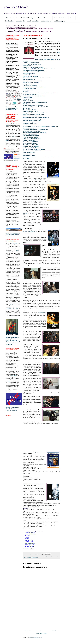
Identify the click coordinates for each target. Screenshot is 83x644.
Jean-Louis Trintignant (29, 152)
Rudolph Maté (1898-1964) (30, 110)
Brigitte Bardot (27, 66)
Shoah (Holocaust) (46, 21)
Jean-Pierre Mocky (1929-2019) (31, 122)
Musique (30, 557)
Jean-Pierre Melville (37, 180)
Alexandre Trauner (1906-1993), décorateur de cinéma (37, 151)
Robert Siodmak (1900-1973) (30, 145)
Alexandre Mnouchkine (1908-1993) (32, 120)
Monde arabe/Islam (33, 21)
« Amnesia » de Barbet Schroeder (32, 139)
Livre (27, 557)
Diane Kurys (26, 104)
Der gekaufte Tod (33, 231)
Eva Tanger (8, 352)
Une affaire (12, 310)
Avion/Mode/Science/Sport (27, 18)
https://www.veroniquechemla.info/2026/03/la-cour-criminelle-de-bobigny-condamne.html (13, 235)
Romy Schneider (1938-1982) (31, 137)
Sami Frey (26, 92)
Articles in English (59, 21)
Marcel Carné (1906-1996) (30, 79)
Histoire (53, 556)
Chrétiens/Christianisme (44, 18)
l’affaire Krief (13, 304)
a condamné (11, 45)
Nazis (33, 557)
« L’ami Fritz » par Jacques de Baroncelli (34, 67)
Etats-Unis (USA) (43, 556)
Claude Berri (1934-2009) (30, 73)
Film (48, 556)
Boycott (34, 556)
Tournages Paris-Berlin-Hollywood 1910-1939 (35, 133)
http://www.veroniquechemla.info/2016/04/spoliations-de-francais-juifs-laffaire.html (13, 339)
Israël (56, 556)
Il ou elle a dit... (9, 21)
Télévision (36, 557)
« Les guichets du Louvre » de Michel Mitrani (35, 113)
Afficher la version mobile (42, 634)
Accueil (41, 631)
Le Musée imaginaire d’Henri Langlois (33, 105)
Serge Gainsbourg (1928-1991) (31, 95)
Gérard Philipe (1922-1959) (30, 134)
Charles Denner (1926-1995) (30, 85)
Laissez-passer (42, 312)
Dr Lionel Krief (14, 244)
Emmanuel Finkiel (28, 90)
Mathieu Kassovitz (28, 101)
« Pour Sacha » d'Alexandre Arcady (32, 64)
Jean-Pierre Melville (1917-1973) (31, 111)
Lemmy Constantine (28, 84)
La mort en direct (28, 452)
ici (14, 136)
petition (7, 141)
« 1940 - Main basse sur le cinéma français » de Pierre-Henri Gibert (40, 93)
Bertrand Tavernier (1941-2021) (31, 146)
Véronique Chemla (16, 7)
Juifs (25, 557)
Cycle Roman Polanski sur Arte (31, 136)
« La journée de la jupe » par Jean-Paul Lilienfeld (36, 107)
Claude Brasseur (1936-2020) (31, 76)
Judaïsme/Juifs (20, 21)
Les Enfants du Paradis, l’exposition (32, 81)
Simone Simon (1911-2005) (30, 143)
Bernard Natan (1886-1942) (30, 125)
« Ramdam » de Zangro (29, 155)
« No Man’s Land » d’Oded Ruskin (32, 116)
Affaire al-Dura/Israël (11, 18)
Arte (32, 224)
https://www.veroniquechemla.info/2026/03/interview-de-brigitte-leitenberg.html (13, 343)
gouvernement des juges (12, 309)
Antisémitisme (30, 556)
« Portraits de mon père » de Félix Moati (33, 114)
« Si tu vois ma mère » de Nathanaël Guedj (34, 96)
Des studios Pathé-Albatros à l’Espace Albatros (35, 130)
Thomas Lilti (26, 108)
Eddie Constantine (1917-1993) (31, 82)
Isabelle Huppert (27, 98)
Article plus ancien (56, 631)
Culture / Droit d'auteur (61, 18)
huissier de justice (15, 296)
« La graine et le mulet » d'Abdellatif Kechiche (35, 102)
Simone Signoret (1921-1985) (31, 142)
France (72, 18)
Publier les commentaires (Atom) (36, 637)
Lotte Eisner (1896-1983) (29, 89)
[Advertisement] (41, 617)
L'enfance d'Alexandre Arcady (31, 63)
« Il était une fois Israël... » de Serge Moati (34, 119)
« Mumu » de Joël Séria (29, 140)
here (13, 146)
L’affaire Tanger (13, 376)
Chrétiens (38, 556)
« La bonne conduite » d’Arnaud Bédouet (34, 70)
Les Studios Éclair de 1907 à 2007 (32, 131)
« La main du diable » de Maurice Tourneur (34, 149)
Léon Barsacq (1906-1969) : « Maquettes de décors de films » (39, 69)
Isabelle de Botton (28, 75)
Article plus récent (27, 631)
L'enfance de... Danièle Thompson (32, 148)
